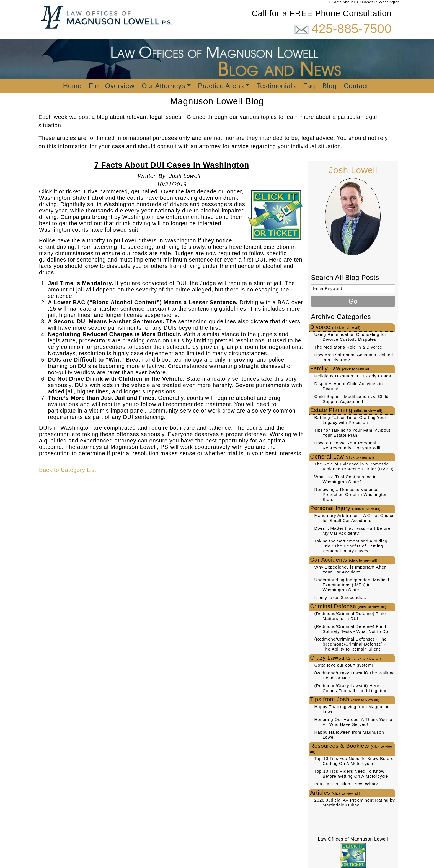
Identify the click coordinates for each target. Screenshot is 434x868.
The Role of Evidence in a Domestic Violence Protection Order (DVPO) (354, 466)
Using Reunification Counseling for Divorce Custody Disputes (350, 337)
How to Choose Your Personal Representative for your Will (348, 445)
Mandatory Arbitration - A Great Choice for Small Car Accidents (355, 518)
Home (72, 86)
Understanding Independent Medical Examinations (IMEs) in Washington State (352, 585)
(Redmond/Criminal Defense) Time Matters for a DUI (350, 616)
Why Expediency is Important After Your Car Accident (350, 569)
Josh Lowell (353, 170)
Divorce (335, 327)
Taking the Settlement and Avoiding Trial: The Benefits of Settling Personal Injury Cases (351, 546)
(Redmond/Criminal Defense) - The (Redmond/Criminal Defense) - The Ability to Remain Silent (351, 644)
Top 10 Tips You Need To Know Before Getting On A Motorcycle (354, 761)
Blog (330, 86)
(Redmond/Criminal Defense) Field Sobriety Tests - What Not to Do (351, 629)
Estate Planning (346, 410)
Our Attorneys (163, 86)
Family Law (340, 368)
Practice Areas (221, 86)
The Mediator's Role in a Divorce (348, 347)
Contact (356, 86)
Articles (335, 793)
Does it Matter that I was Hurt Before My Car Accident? (352, 531)
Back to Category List (68, 470)
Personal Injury (345, 508)
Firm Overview (112, 86)
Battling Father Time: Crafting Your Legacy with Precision (350, 420)
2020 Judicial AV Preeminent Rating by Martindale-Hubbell (355, 802)
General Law (342, 457)
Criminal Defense (348, 606)
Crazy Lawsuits (346, 658)
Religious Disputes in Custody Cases (353, 376)
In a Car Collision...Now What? (346, 784)
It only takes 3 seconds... (340, 597)
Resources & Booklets (352, 748)
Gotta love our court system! (344, 665)
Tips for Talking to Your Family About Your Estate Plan (352, 433)
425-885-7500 (352, 29)
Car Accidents (344, 560)
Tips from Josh (345, 699)
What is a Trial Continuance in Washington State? (346, 479)
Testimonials (276, 86)
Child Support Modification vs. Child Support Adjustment (352, 399)
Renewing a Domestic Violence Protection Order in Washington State (351, 494)
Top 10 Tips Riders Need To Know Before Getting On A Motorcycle (351, 774)
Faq (309, 86)
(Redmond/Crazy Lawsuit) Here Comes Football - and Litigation (351, 688)
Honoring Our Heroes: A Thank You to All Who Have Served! (353, 722)
